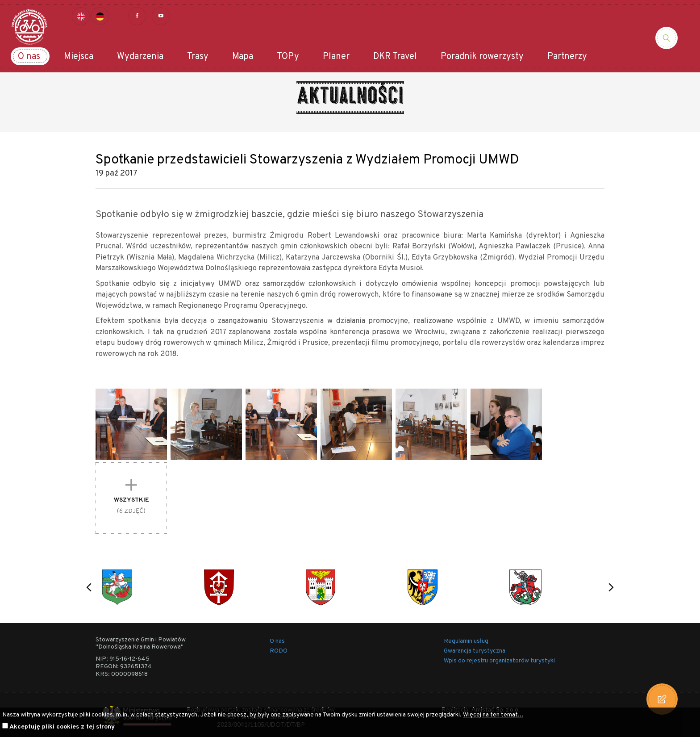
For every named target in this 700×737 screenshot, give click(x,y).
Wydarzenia (140, 57)
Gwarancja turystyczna (475, 651)
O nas (29, 57)
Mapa (243, 57)
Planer (336, 57)
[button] (89, 587)
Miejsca (79, 57)
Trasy (198, 57)
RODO (279, 651)
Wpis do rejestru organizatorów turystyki (499, 661)
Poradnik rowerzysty (482, 57)
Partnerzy (567, 57)
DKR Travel (395, 57)
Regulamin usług (466, 641)
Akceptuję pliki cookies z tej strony (62, 727)
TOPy (288, 57)
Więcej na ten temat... (493, 715)
